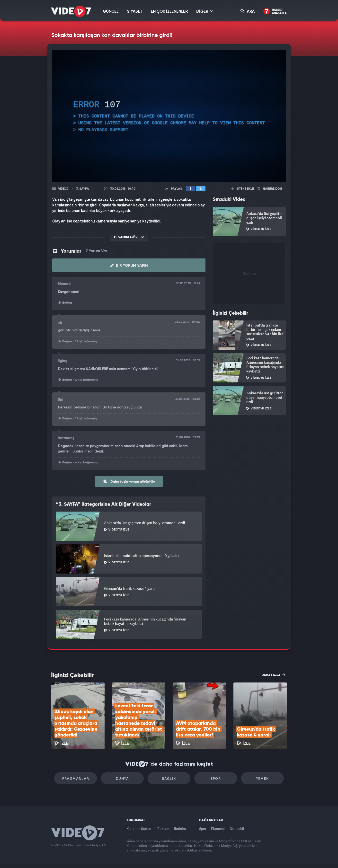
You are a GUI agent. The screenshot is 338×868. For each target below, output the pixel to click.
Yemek (262, 778)
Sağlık (169, 778)
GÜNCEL (111, 12)
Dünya (122, 778)
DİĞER (205, 11)
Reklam (163, 828)
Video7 (63, 189)
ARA (248, 11)
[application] (169, 116)
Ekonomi (218, 828)
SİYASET (135, 12)
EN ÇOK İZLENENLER (169, 12)
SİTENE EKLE (243, 189)
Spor (216, 778)
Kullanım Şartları (139, 828)
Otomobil (237, 828)
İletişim (180, 828)
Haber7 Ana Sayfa (275, 12)
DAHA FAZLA (273, 675)
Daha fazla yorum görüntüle (129, 481)
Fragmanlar (76, 778)
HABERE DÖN (270, 189)
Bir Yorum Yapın (129, 266)
